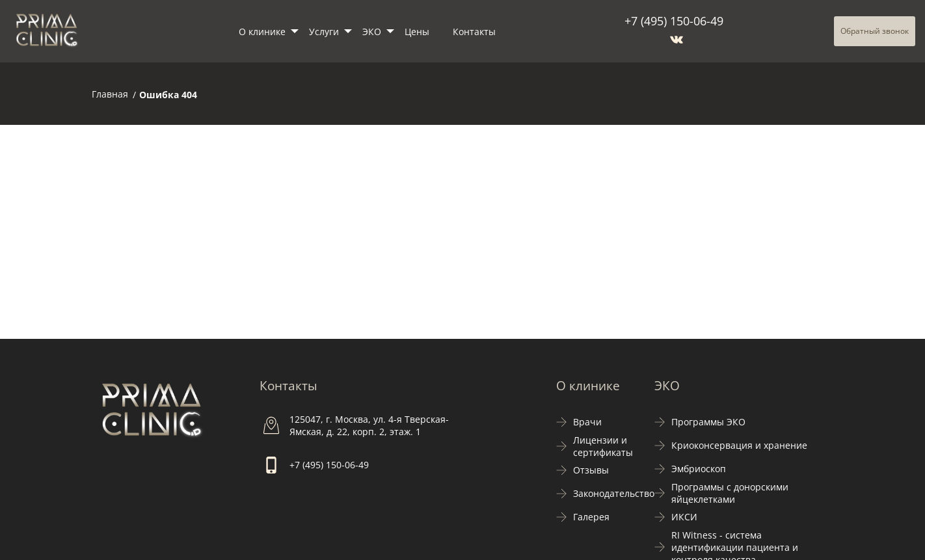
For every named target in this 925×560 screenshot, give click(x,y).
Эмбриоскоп (699, 469)
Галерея (591, 517)
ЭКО (372, 32)
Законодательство (614, 493)
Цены (417, 32)
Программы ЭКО (708, 422)
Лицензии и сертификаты (603, 446)
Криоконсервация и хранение (739, 445)
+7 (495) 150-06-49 (674, 21)
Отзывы (591, 470)
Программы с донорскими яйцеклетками (730, 493)
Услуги (324, 32)
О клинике (262, 32)
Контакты (474, 32)
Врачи (587, 422)
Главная (110, 94)
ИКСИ (684, 517)
